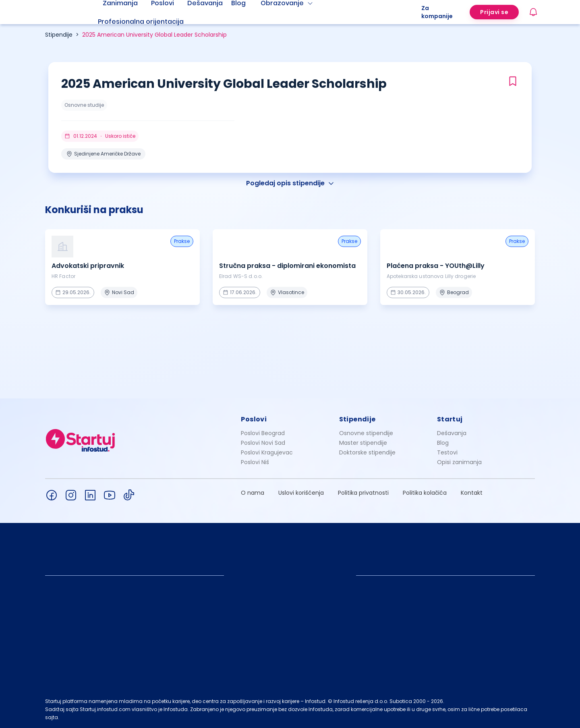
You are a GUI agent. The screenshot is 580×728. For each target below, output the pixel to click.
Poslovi (254, 419)
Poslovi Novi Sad (263, 443)
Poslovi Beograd (263, 433)
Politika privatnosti (363, 493)
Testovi (447, 452)
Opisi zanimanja (459, 462)
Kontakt (472, 493)
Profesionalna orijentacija (141, 22)
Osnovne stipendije (366, 433)
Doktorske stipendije (367, 452)
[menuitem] (151, 22)
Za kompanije (437, 12)
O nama (253, 493)
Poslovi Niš (255, 462)
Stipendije (59, 35)
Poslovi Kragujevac (267, 452)
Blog (443, 443)
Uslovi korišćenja (301, 493)
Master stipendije (363, 443)
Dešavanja (452, 433)
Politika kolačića (425, 493)
